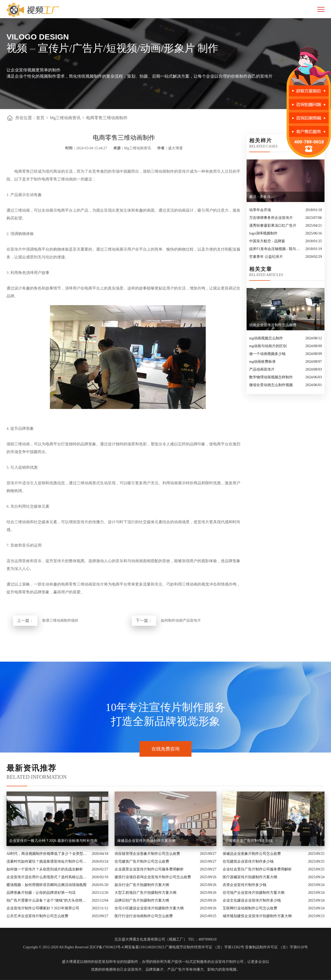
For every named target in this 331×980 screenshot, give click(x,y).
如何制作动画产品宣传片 (181, 620)
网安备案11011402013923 (144, 947)
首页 (40, 118)
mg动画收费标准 (262, 362)
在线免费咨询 (165, 749)
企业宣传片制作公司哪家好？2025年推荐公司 (43, 908)
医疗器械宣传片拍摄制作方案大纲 (250, 877)
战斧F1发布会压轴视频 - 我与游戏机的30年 (276, 249)
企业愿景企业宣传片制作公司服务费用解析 (149, 869)
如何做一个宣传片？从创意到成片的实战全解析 (45, 869)
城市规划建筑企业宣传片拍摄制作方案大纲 (257, 916)
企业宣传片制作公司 (227, 962)
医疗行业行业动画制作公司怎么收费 (144, 916)
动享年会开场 (260, 210)
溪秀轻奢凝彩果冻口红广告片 (273, 226)
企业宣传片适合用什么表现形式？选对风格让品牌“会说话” (48, 877)
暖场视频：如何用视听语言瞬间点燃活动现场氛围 (47, 885)
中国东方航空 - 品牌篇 (267, 241)
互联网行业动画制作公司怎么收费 (250, 908)
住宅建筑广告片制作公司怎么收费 (142, 861)
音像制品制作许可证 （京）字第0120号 (276, 947)
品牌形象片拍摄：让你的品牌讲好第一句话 (41, 893)
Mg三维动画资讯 (65, 118)
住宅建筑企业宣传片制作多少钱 (248, 861)
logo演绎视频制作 (263, 233)
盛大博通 (69, 962)
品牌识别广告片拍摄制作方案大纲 (142, 900)
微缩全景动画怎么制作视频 (271, 385)
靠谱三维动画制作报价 (60, 620)
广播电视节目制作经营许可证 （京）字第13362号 (205, 947)
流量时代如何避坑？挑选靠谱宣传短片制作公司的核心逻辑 (48, 861)
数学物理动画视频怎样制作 (271, 377)
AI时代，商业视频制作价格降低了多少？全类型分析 (48, 854)
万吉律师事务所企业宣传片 (271, 218)
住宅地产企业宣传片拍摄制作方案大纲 (254, 893)
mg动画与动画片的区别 (268, 346)
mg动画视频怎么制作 (266, 338)
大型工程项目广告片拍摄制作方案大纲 (145, 893)
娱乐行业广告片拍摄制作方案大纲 (142, 885)
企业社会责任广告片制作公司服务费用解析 (257, 869)
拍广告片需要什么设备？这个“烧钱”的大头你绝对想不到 (48, 900)
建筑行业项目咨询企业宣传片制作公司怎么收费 (153, 877)
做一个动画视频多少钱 (267, 354)
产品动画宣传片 (262, 369)
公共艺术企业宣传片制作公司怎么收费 (37, 916)
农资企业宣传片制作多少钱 (244, 885)
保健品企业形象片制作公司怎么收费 (252, 854)
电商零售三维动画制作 (107, 118)
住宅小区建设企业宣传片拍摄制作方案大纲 (149, 908)
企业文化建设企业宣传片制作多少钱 (252, 900)
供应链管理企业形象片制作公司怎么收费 (147, 854)
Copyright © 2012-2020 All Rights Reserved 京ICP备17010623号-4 (73, 947)
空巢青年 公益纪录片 (266, 257)
